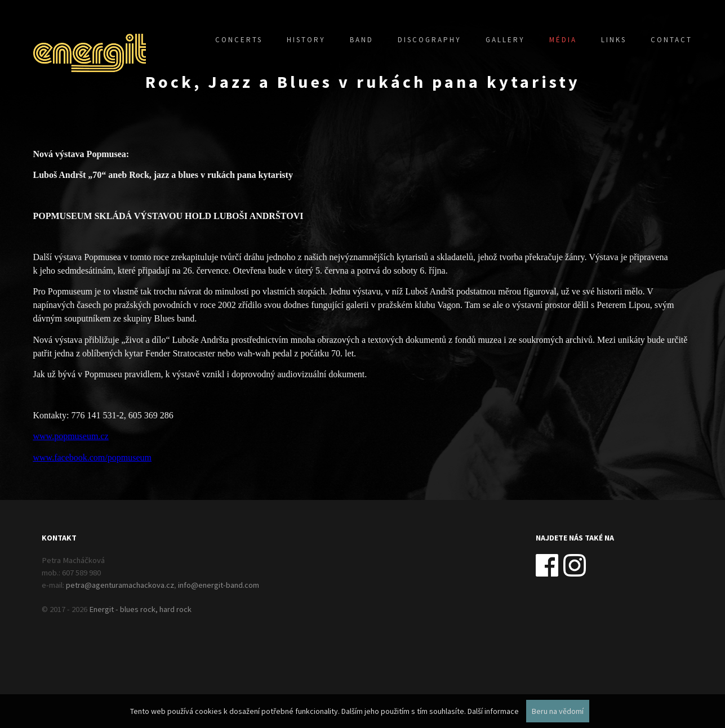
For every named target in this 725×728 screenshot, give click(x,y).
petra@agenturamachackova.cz (120, 585)
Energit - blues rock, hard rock (140, 609)
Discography (430, 40)
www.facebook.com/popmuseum (92, 457)
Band (362, 40)
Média (563, 40)
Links (614, 40)
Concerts (239, 40)
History (306, 40)
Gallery (505, 40)
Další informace (493, 711)
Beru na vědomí (558, 711)
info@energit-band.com (219, 585)
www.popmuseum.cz (71, 436)
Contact (671, 40)
